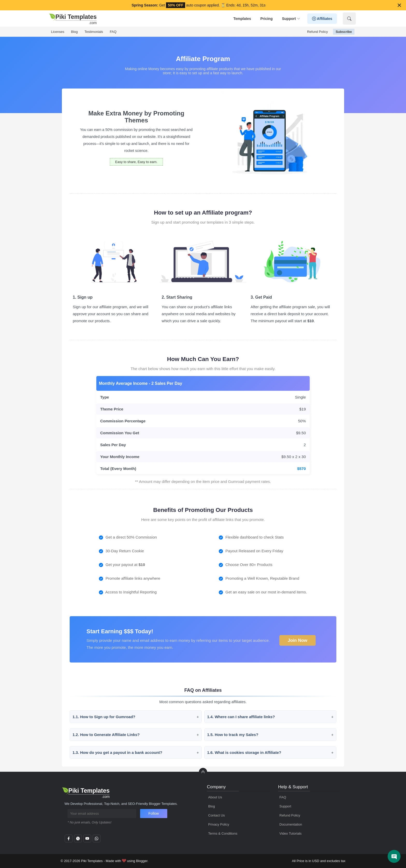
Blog (74, 32)
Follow (154, 813)
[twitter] (78, 840)
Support (291, 19)
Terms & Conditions (223, 833)
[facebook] (69, 840)
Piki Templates (92, 861)
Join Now (298, 639)
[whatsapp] (97, 840)
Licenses (58, 32)
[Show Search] (349, 19)
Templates (242, 19)
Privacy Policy (219, 824)
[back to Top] (203, 772)
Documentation (291, 824)
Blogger (142, 861)
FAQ (113, 32)
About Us (215, 797)
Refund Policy (317, 32)
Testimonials (94, 32)
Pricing (266, 19)
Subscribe (344, 32)
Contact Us (216, 815)
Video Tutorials (291, 833)
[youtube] (87, 840)
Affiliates (322, 19)
